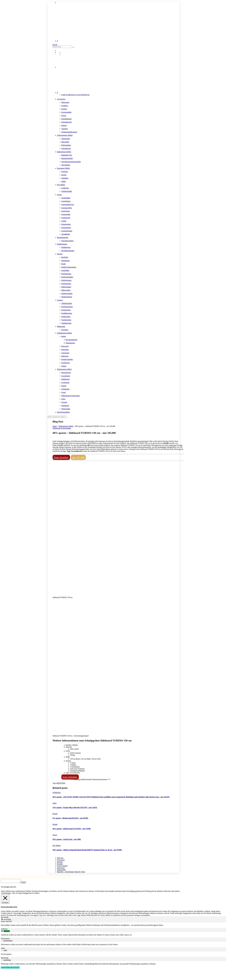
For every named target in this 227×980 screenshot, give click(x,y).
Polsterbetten (70, 343)
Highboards (66, 379)
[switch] (2, 932)
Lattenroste (65, 353)
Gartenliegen (66, 201)
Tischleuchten (66, 320)
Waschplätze (66, 165)
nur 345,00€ (78, 457)
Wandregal (65, 406)
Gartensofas (66, 211)
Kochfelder (65, 270)
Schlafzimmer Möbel (64, 333)
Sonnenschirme (67, 231)
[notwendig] (2, 920)
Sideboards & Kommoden (71, 396)
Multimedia (61, 326)
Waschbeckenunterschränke (71, 162)
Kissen (64, 116)
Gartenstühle (66, 214)
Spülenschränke (67, 294)
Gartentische (66, 218)
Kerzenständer (66, 112)
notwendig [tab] (5, 918)
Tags (54, 783)
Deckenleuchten (67, 307)
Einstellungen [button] (6, 894)
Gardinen (65, 106)
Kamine (64, 109)
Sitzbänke (65, 178)
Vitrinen (64, 402)
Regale (64, 386)
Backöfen (65, 257)
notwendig (7, 920)
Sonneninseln (66, 228)
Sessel (64, 392)
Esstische (65, 172)
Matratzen (65, 356)
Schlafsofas (65, 389)
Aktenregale (66, 139)
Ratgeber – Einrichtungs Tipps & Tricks (71, 872)
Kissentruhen (66, 224)
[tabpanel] (113, 926)
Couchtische (66, 376)
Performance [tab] (5, 939)
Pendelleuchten (67, 313)
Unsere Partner (62, 866)
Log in (55, 45)
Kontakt (60, 864)
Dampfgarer (66, 261)
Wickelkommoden (68, 251)
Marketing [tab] (5, 959)
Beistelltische (66, 373)
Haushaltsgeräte (63, 237)
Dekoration (65, 102)
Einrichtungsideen (63, 412)
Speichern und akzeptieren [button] (10, 968)
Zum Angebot (61, 457)
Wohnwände (66, 409)
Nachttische (66, 363)
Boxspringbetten (72, 340)
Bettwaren (65, 346)
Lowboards (65, 382)
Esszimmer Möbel (63, 168)
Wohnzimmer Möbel (64, 369)
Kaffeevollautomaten (69, 267)
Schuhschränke (67, 191)
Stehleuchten (66, 317)
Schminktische (67, 122)
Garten (59, 195)
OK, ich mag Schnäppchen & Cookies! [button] (26, 894)
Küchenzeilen (66, 284)
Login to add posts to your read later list (75, 95)
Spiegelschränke (67, 158)
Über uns (60, 858)
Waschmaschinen (67, 241)
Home (55, 426)
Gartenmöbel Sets (68, 205)
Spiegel (64, 125)
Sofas (63, 399)
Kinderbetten (66, 247)
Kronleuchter (66, 310)
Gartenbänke (66, 198)
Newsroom (61, 860)
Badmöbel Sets (67, 155)
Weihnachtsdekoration (69, 132)
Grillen (64, 221)
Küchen (60, 254)
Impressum (61, 868)
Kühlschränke (66, 287)
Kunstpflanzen (66, 119)
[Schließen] (5, 900)
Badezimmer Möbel (64, 152)
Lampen (60, 300)
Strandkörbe (66, 234)
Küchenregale (66, 274)
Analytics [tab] (4, 930)
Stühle (64, 181)
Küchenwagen (66, 280)
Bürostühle (65, 142)
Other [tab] (3, 949)
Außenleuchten (67, 303)
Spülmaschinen (67, 297)
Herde (64, 264)
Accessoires (61, 99)
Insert (26, 883)
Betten (64, 336)
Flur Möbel (61, 185)
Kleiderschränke (67, 359)
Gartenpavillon (67, 208)
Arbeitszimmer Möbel (65, 135)
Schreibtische (66, 148)
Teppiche (65, 129)
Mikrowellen (66, 290)
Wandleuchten (66, 323)
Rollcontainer (66, 145)
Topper (64, 366)
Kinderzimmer (62, 244)
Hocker (64, 175)
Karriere (60, 862)
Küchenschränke (67, 277)
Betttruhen (65, 350)
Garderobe (65, 188)
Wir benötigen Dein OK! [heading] (9, 888)
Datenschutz (61, 870)
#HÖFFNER (61, 783)
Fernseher (65, 330)
